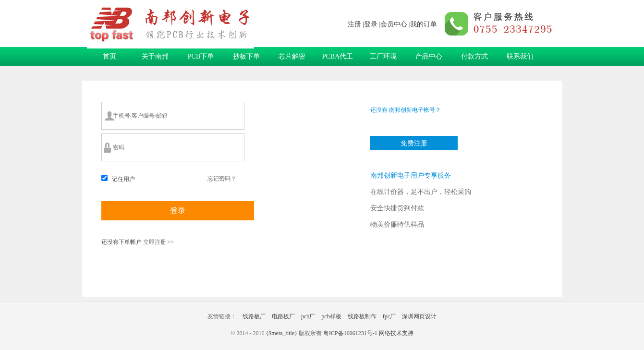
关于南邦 (155, 56)
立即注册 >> (158, 242)
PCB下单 (201, 56)
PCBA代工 (338, 56)
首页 (109, 56)
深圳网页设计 (419, 316)
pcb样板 (331, 316)
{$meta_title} (281, 333)
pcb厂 (308, 316)
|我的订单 (423, 24)
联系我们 (520, 56)
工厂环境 (383, 56)
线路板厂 (254, 316)
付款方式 (474, 56)
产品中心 (429, 56)
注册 (354, 24)
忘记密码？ (222, 179)
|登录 (370, 24)
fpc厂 (389, 316)
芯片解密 (292, 56)
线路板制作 (362, 316)
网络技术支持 (396, 333)
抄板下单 (246, 56)
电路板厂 (283, 316)
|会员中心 (393, 24)
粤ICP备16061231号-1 (350, 333)
